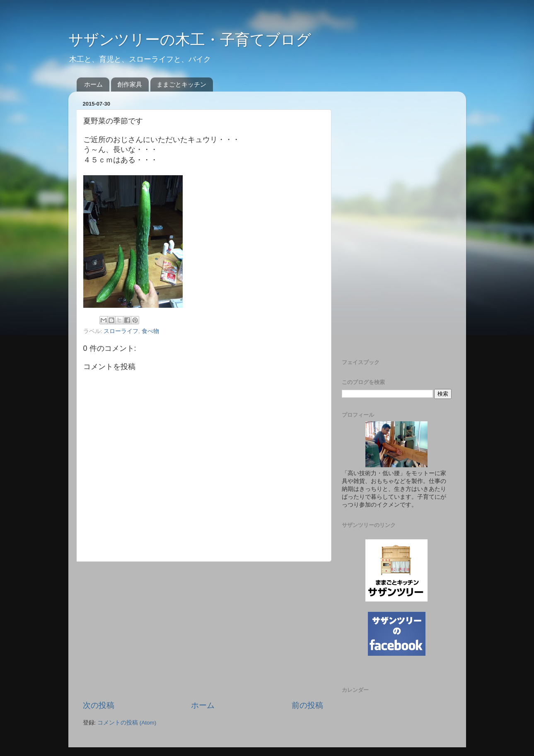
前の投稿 (307, 705)
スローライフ (121, 331)
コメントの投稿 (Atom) (127, 723)
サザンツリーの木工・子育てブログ (190, 40)
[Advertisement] (203, 631)
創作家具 (130, 84)
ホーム (93, 84)
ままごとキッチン (181, 84)
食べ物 (150, 331)
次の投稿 (99, 705)
